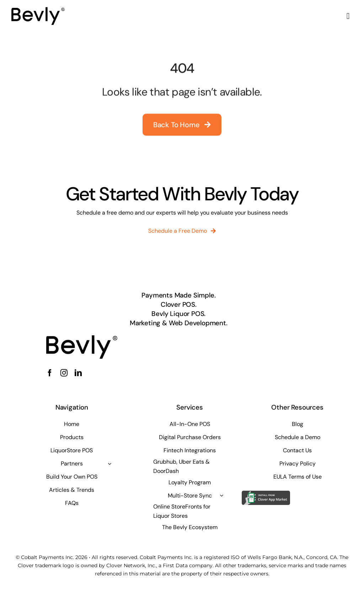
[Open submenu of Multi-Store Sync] (221, 495)
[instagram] (64, 373)
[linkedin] (78, 373)
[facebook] (50, 373)
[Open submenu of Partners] (109, 464)
